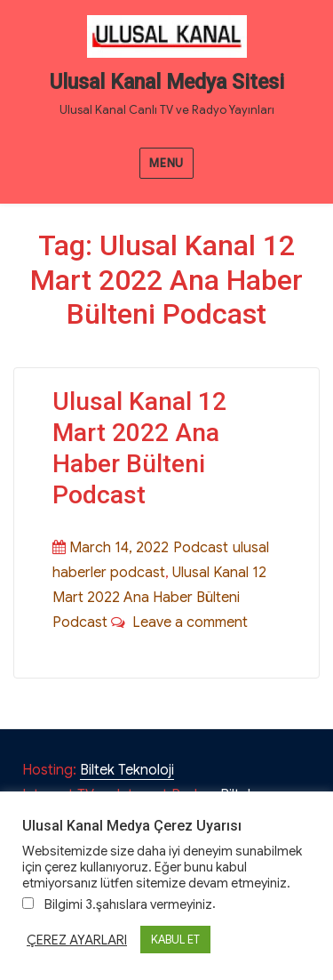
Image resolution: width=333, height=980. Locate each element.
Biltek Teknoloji (127, 770)
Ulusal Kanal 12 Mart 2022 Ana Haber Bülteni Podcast (159, 598)
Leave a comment (186, 623)
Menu (166, 163)
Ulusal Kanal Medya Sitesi (167, 82)
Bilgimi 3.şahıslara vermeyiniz (128, 904)
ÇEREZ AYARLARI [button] (77, 940)
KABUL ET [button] (175, 940)
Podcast (201, 548)
